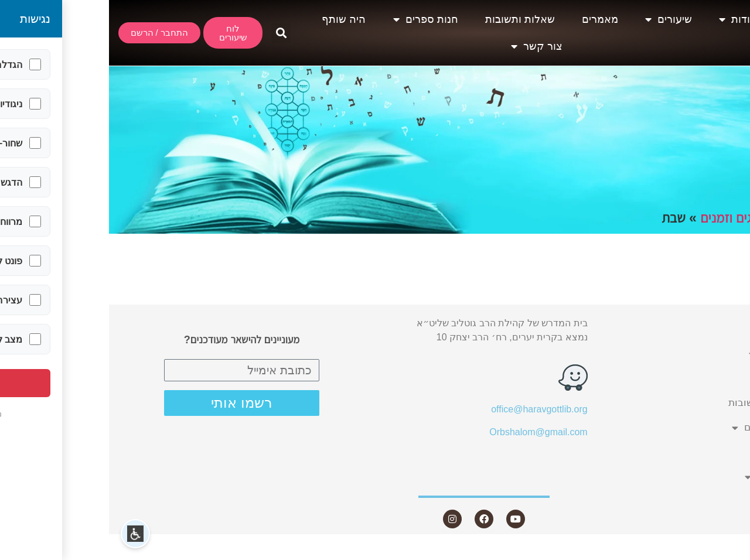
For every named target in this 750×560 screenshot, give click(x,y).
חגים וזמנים (621, 218)
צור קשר (428, 46)
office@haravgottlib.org (430, 409)
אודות (629, 19)
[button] (172, 33)
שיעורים (560, 19)
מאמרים (491, 19)
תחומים (684, 218)
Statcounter (726, 553)
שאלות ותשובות (411, 19)
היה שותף (235, 19)
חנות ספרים (317, 19)
